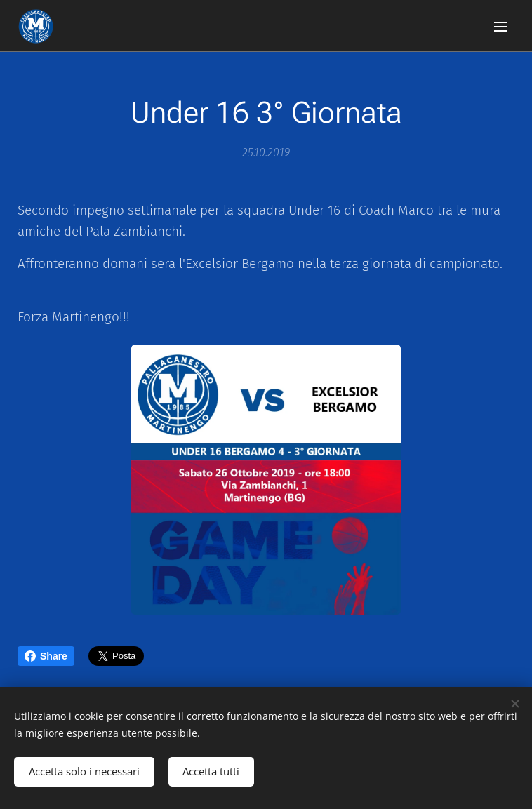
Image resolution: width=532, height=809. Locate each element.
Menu (500, 27)
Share (46, 656)
